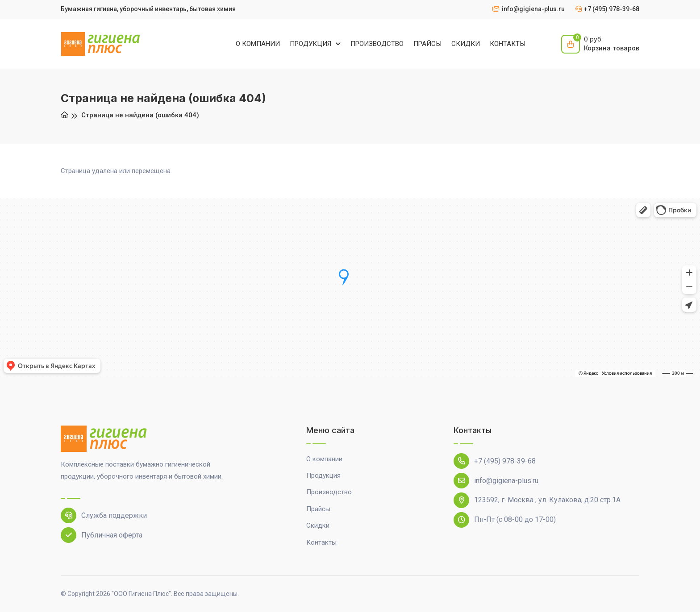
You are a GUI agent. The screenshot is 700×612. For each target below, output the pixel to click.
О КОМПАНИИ (258, 44)
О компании (324, 459)
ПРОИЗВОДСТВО (377, 44)
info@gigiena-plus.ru (496, 481)
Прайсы (318, 509)
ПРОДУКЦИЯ (311, 44)
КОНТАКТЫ (508, 44)
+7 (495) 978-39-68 (495, 461)
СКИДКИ (466, 44)
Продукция (323, 476)
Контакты (321, 542)
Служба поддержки (104, 515)
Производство (329, 492)
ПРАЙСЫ (427, 44)
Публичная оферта (102, 535)
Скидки (318, 525)
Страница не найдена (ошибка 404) (140, 115)
